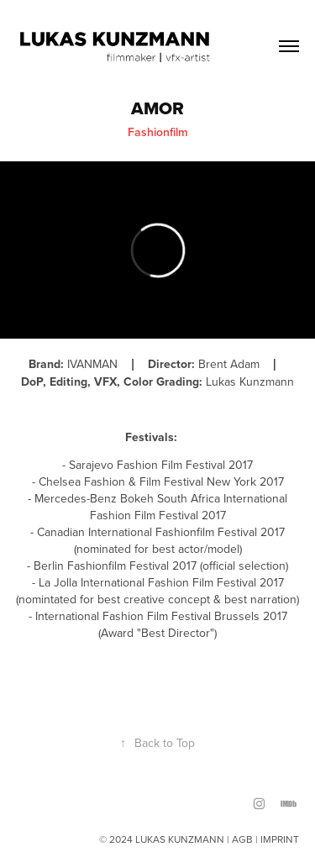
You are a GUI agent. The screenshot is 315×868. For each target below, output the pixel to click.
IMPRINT (280, 839)
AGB (242, 839)
